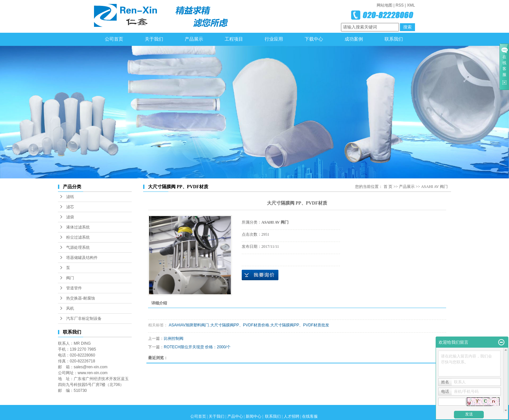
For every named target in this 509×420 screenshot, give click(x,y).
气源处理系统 (78, 247)
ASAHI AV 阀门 (434, 187)
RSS (400, 5)
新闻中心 (254, 416)
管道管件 (74, 288)
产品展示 (194, 39)
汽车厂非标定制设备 (84, 319)
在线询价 (260, 275)
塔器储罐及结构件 (82, 258)
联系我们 (394, 39)
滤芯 (70, 207)
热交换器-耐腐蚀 (81, 298)
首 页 (388, 187)
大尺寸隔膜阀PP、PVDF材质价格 (240, 325)
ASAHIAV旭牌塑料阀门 (188, 325)
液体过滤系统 (78, 227)
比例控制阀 (174, 338)
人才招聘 (292, 416)
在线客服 (310, 416)
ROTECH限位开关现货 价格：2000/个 (197, 347)
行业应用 (274, 39)
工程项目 (234, 39)
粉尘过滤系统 (78, 237)
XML (411, 5)
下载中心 (314, 39)
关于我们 (154, 39)
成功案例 (354, 39)
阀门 (70, 278)
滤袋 (70, 217)
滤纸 (70, 197)
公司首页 (114, 39)
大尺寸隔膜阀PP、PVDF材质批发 (300, 325)
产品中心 (235, 416)
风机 (70, 308)
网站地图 (385, 5)
